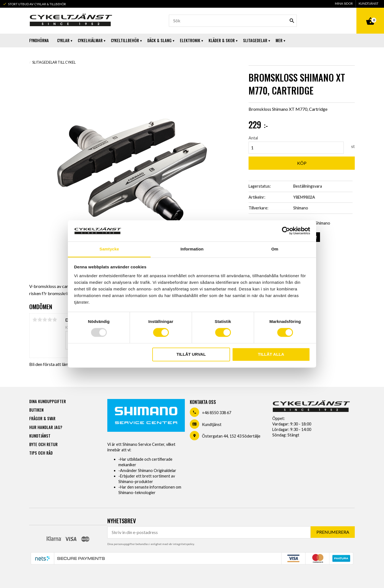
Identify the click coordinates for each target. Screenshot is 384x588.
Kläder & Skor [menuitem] (222, 40)
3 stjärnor (45, 320)
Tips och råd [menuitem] (41, 453)
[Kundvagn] (370, 15)
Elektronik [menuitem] (190, 40)
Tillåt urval (191, 354)
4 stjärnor (50, 320)
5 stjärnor (55, 320)
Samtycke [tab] (109, 249)
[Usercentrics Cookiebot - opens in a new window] (286, 231)
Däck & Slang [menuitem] (159, 40)
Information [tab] (192, 249)
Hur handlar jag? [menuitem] (46, 427)
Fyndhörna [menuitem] (39, 40)
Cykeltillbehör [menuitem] (125, 40)
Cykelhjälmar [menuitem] (90, 40)
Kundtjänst (212, 424)
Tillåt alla (271, 354)
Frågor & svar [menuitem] (42, 418)
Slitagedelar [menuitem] (255, 40)
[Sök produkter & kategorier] (233, 21)
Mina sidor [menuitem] (344, 3)
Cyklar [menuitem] (63, 40)
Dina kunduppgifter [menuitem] (48, 401)
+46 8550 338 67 (217, 413)
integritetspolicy (183, 544)
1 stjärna (35, 320)
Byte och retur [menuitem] (43, 444)
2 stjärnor (40, 320)
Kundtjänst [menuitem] (369, 3)
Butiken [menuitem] (36, 410)
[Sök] (292, 21)
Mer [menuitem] (279, 40)
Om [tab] (275, 249)
